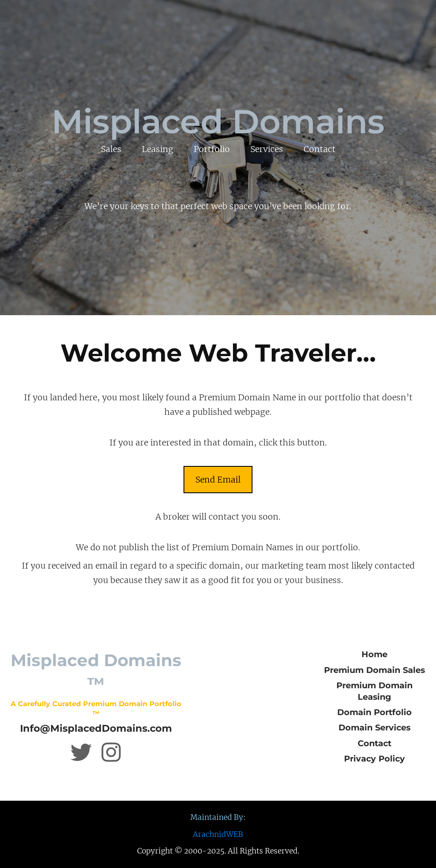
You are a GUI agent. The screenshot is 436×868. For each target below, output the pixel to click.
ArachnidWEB (218, 834)
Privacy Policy (374, 759)
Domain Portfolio (374, 712)
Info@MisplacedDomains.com (96, 728)
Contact (374, 743)
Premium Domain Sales (374, 670)
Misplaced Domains (218, 122)
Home (374, 654)
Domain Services (374, 727)
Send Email (218, 480)
